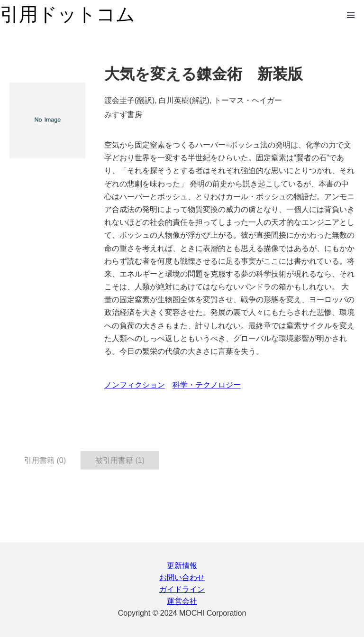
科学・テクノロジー (207, 385)
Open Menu (351, 15)
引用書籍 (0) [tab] (45, 460)
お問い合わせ (182, 577)
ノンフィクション (135, 385)
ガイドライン (182, 589)
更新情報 (182, 566)
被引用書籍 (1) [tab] (120, 460)
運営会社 (182, 601)
